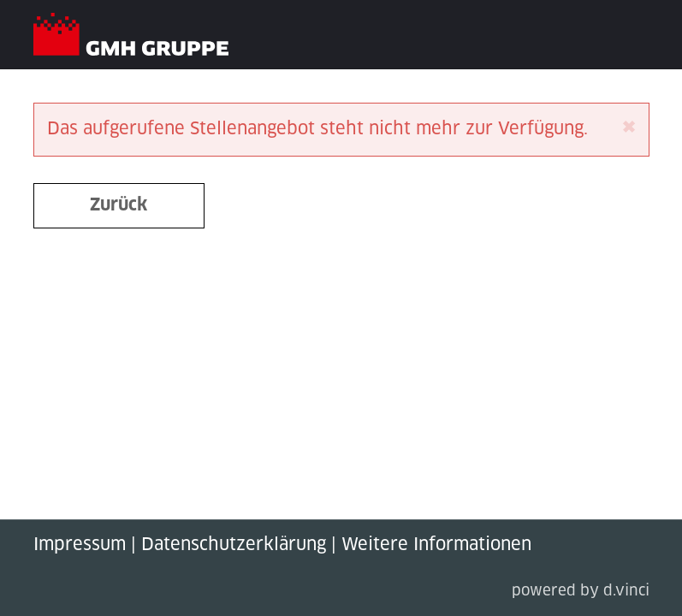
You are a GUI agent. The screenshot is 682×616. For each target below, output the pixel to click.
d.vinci (626, 592)
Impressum (80, 545)
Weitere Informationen (436, 545)
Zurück (119, 205)
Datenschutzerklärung (234, 545)
